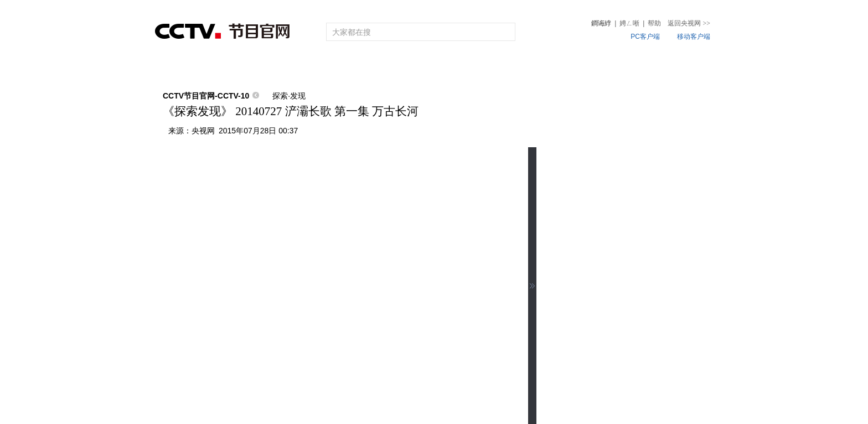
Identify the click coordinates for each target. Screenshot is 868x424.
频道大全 (327, 68)
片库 (459, 68)
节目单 (270, 68)
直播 (220, 68)
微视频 (652, 68)
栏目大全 (398, 68)
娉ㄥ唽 (629, 23)
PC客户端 (645, 37)
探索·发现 (289, 96)
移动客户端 (694, 37)
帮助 (654, 23)
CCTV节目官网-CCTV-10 (206, 96)
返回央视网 (689, 23)
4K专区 (506, 68)
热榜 (602, 68)
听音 (557, 68)
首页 (175, 68)
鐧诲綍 (601, 23)
